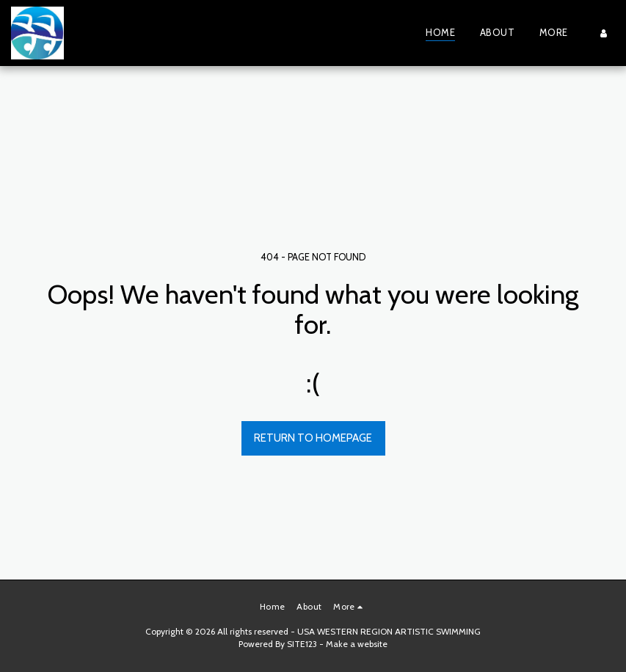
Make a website (357, 644)
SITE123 (302, 644)
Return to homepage (313, 438)
